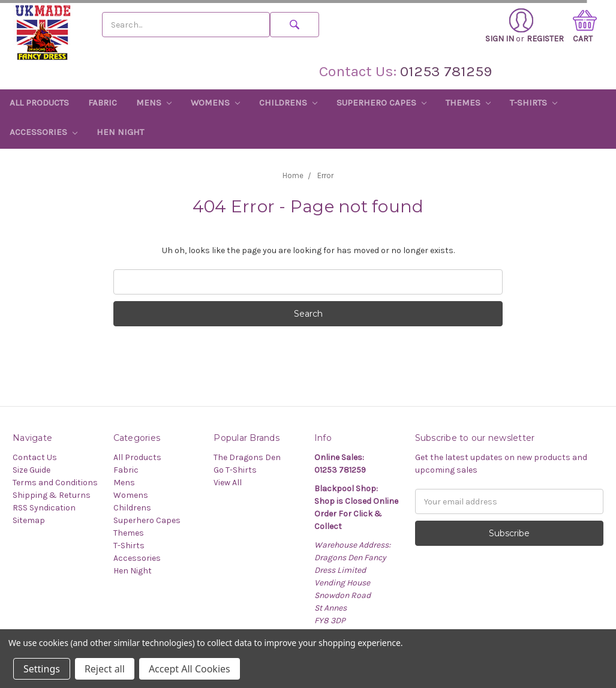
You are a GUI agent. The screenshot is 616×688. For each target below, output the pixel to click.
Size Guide (31, 470)
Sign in (509, 26)
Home (293, 175)
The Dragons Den (247, 457)
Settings (42, 669)
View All (228, 483)
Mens (154, 103)
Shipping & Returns (52, 495)
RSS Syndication (44, 508)
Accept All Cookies (190, 669)
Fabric (103, 103)
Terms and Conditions (55, 483)
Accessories (43, 132)
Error (325, 175)
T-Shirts (534, 103)
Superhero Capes (381, 103)
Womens (215, 103)
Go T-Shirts (235, 470)
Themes (468, 103)
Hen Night (120, 132)
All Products (39, 103)
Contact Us (35, 457)
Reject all (105, 669)
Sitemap (29, 520)
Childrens (288, 103)
